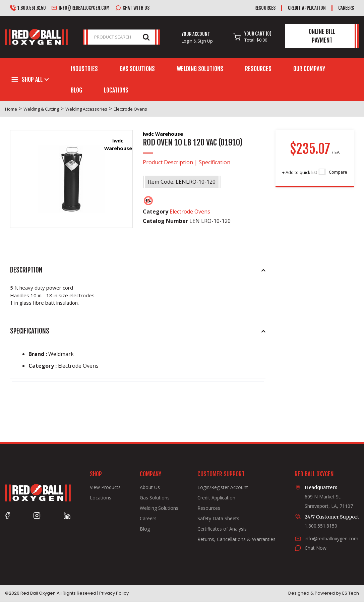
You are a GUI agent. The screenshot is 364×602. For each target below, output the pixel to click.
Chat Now (316, 548)
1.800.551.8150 (28, 8)
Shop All (32, 79)
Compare (333, 172)
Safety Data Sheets (218, 519)
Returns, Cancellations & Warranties (236, 539)
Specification (215, 162)
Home (11, 109)
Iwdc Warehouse (163, 134)
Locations (116, 90)
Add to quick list (300, 172)
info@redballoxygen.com (80, 8)
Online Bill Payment (322, 36)
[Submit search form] (146, 37)
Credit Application (307, 8)
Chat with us (132, 8)
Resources (265, 8)
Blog (76, 90)
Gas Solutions (137, 69)
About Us (150, 487)
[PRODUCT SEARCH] (122, 37)
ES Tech (351, 593)
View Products (105, 487)
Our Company (309, 69)
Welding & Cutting (41, 109)
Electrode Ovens (130, 109)
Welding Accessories (86, 109)
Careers (346, 8)
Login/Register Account (223, 487)
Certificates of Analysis (222, 529)
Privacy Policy (114, 593)
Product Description (168, 162)
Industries (84, 69)
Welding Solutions (200, 69)
